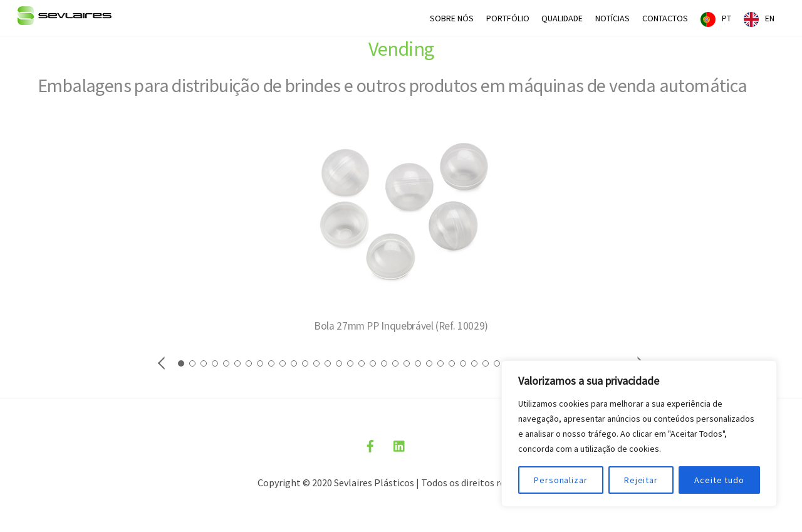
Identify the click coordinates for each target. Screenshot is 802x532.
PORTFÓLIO (508, 18)
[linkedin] (400, 444)
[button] (162, 362)
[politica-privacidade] (429, 444)
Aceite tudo (719, 480)
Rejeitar (641, 480)
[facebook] (370, 444)
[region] (639, 434)
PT (726, 18)
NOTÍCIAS (612, 18)
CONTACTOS (665, 18)
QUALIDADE (562, 18)
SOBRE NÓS (452, 18)
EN (770, 18)
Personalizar (561, 480)
